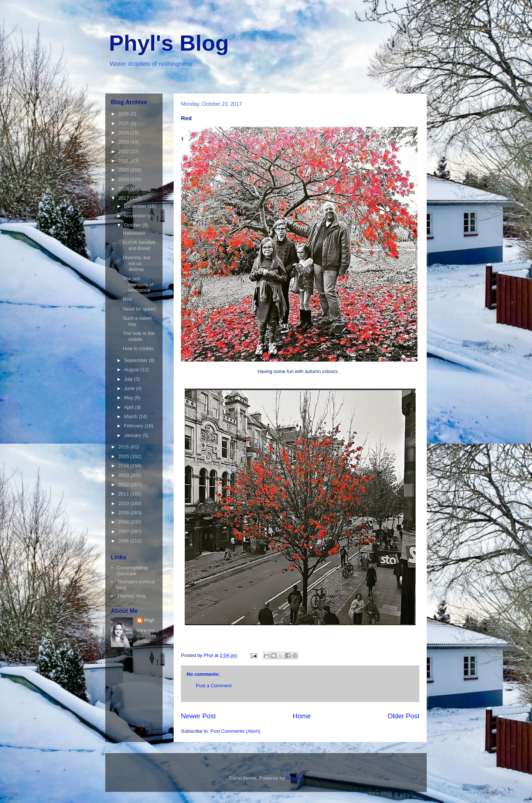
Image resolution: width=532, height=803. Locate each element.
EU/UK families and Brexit (139, 245)
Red (127, 299)
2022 (124, 151)
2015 (124, 456)
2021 (124, 161)
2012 (124, 484)
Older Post (403, 716)
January (133, 435)
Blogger (294, 778)
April (130, 407)
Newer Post (198, 716)
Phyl (149, 620)
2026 (124, 114)
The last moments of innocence (138, 284)
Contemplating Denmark (132, 571)
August (132, 370)
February (134, 426)
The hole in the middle (139, 336)
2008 (124, 522)
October (133, 225)
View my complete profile (146, 636)
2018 (124, 189)
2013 (124, 475)
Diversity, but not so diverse (136, 263)
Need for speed (139, 309)
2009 (124, 513)
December (136, 206)
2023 (124, 142)
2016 (124, 447)
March (132, 416)
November (136, 216)
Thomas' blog (131, 596)
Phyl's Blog (169, 43)
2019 (124, 179)
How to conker (138, 348)
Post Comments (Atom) (236, 731)
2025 (124, 123)
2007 (124, 531)
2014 (124, 466)
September (137, 360)
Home (302, 716)
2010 (124, 503)
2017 (124, 198)
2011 (124, 494)
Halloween (134, 233)
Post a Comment (214, 686)
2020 (124, 170)
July (129, 379)
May (129, 398)
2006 (124, 541)
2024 (124, 133)
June (130, 388)
